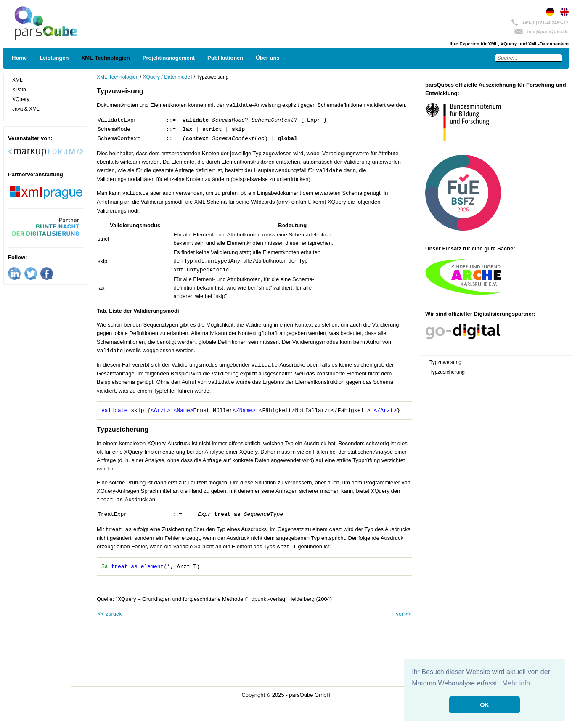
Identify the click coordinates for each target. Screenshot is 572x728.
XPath (19, 90)
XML (17, 80)
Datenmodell (178, 77)
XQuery (21, 99)
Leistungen (54, 58)
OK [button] (485, 705)
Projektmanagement (169, 58)
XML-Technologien (105, 58)
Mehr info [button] (516, 683)
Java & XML (26, 109)
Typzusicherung (447, 372)
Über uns (267, 58)
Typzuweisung (445, 362)
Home (19, 58)
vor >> (404, 614)
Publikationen (225, 58)
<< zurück (110, 614)
